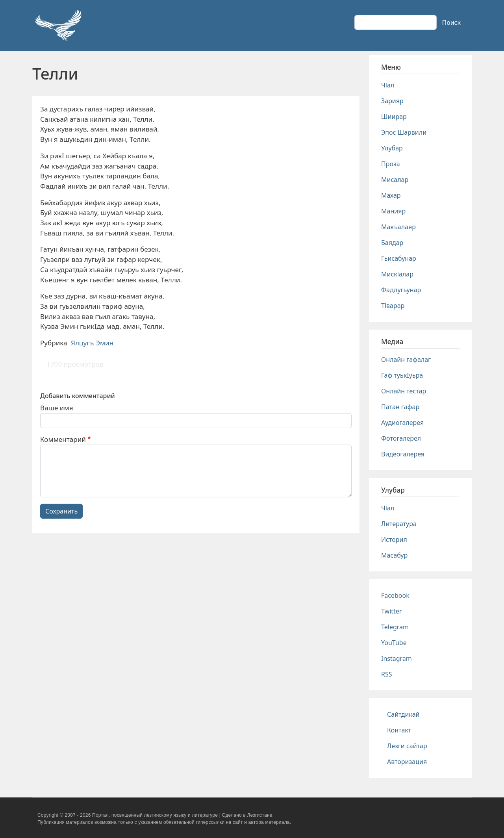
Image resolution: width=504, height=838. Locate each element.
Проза (391, 164)
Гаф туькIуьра (402, 375)
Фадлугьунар (401, 290)
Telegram (395, 627)
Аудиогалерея (402, 423)
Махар (391, 195)
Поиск (451, 22)
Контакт (399, 730)
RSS (387, 674)
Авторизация (407, 762)
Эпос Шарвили (404, 132)
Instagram (397, 658)
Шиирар (394, 117)
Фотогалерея (401, 438)
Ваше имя (57, 408)
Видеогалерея (403, 454)
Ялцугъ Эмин (92, 343)
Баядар (392, 243)
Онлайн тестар (404, 391)
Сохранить (61, 511)
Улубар (392, 148)
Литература (399, 524)
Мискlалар (397, 274)
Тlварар (393, 306)
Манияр (393, 211)
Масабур (394, 555)
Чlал (388, 85)
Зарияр (392, 101)
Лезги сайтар (407, 746)
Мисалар (395, 180)
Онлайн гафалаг (406, 360)
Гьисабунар (399, 258)
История (394, 540)
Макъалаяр (398, 227)
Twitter (391, 611)
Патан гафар (400, 407)
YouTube (394, 643)
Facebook (395, 595)
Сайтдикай (403, 714)
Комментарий (63, 439)
